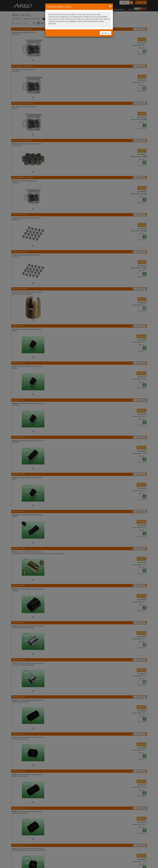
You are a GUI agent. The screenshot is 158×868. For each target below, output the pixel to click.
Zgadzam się (105, 33)
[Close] (110, 6)
